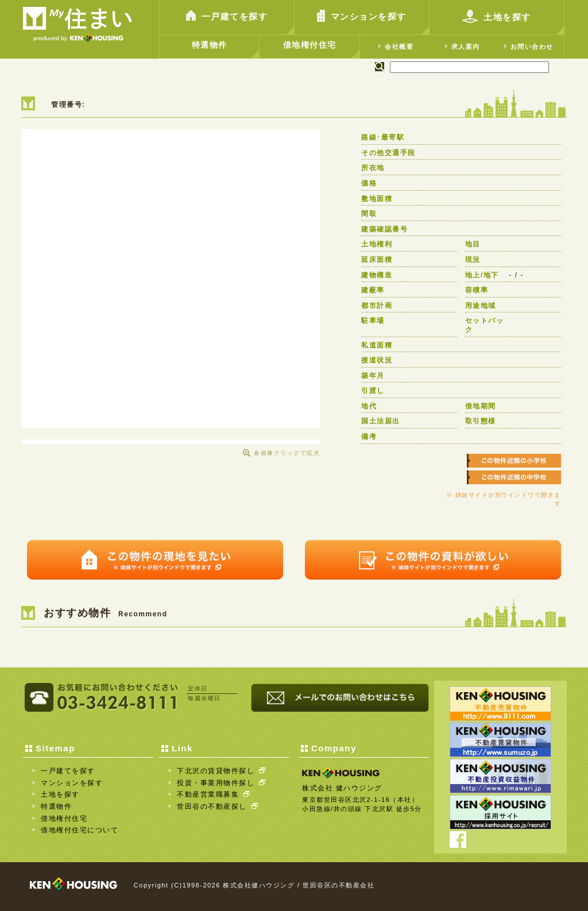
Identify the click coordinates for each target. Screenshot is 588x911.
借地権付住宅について (80, 830)
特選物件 (210, 45)
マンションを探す (362, 18)
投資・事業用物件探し (221, 783)
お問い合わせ (529, 46)
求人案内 (463, 46)
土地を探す (497, 18)
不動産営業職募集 (213, 794)
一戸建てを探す (227, 17)
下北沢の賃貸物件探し (221, 771)
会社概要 (396, 46)
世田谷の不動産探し (217, 806)
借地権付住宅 (310, 45)
